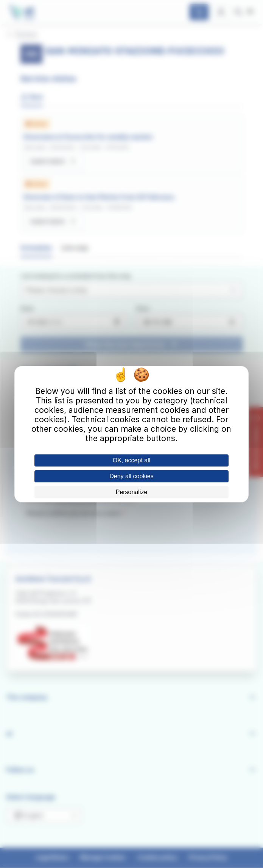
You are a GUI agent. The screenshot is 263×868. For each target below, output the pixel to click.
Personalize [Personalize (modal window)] (132, 492)
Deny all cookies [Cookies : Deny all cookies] (131, 476)
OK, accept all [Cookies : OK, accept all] (132, 460)
